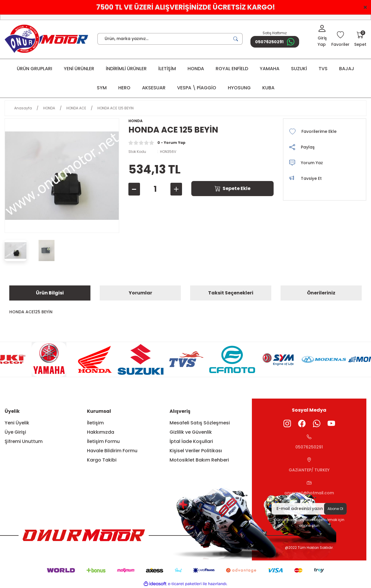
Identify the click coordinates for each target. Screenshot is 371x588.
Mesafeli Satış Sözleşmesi (200, 423)
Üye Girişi (15, 432)
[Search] (170, 39)
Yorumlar (140, 293)
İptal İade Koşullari (191, 441)
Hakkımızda (101, 432)
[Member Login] (322, 36)
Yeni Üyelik (17, 423)
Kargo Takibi (102, 460)
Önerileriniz (321, 293)
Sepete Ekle (232, 188)
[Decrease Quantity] (134, 189)
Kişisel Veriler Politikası (196, 451)
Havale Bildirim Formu (112, 451)
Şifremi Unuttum (24, 441)
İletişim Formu (103, 441)
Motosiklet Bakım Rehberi (199, 460)
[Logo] (46, 39)
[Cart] (360, 39)
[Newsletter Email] (309, 509)
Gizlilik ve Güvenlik (191, 432)
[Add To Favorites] (325, 131)
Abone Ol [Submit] (335, 509)
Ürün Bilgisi (50, 293)
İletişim (95, 423)
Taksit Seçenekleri (231, 293)
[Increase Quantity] (176, 189)
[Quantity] (155, 189)
